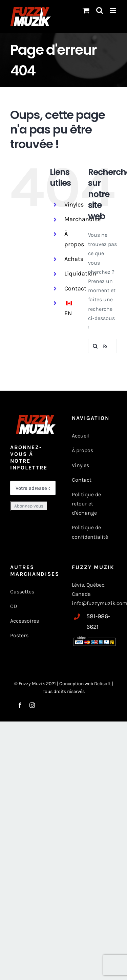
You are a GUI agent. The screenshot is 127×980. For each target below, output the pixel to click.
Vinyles (74, 204)
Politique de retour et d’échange (86, 504)
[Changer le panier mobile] (86, 10)
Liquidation (80, 273)
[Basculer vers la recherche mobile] (100, 10)
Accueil (81, 436)
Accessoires (25, 621)
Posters (19, 635)
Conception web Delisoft (86, 684)
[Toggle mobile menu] (113, 10)
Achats (74, 259)
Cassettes (22, 592)
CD (14, 606)
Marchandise (82, 219)
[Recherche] (95, 346)
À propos (82, 450)
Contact (75, 288)
